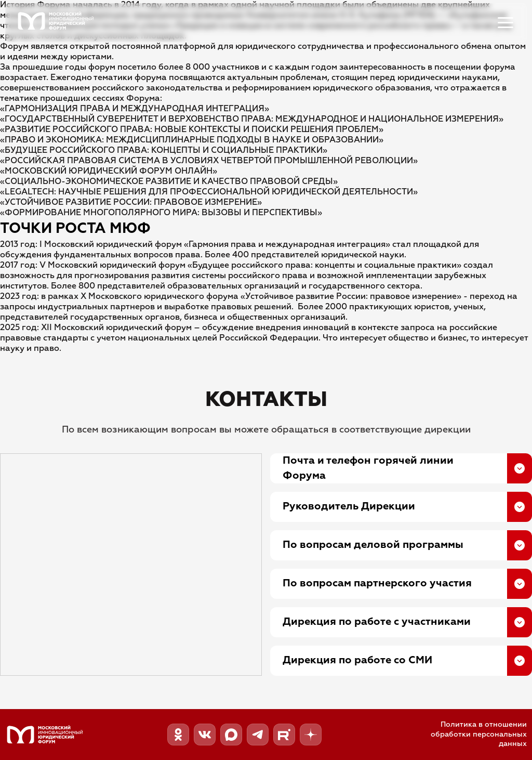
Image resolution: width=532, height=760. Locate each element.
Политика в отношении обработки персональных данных (479, 735)
